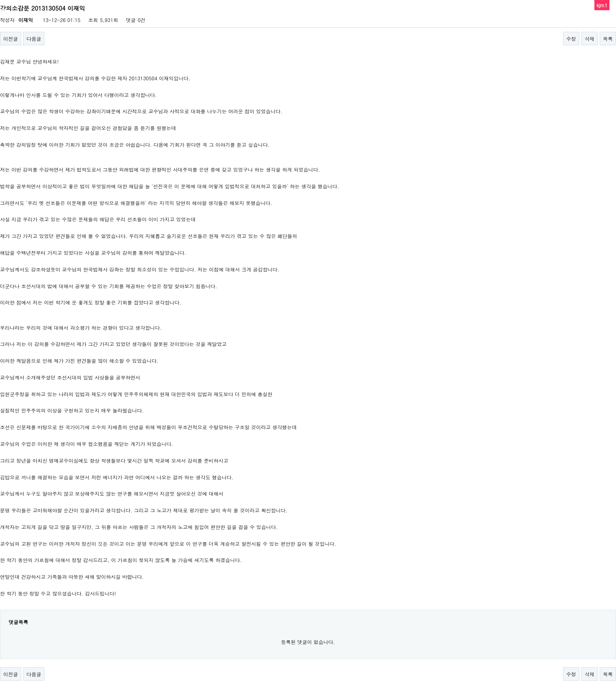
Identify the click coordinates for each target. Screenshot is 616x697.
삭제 (590, 39)
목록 (608, 39)
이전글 (11, 39)
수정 (571, 39)
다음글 (34, 39)
